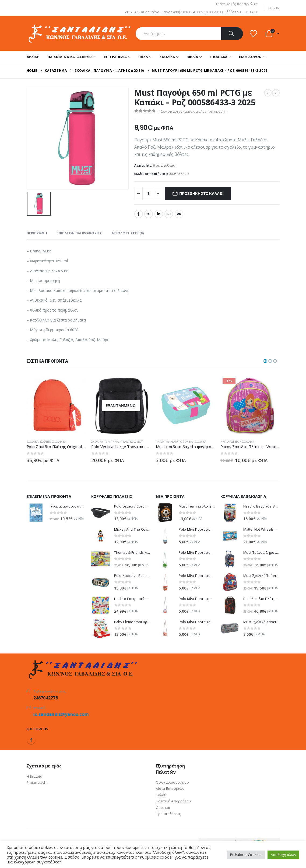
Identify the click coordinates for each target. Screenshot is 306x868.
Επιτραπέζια (115, 57)
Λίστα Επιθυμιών (170, 788)
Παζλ (143, 57)
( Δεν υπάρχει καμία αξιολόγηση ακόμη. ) (193, 111)
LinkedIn (159, 214)
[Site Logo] (79, 33)
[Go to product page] (77, 406)
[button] (265, 361)
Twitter (149, 214)
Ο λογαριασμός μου (172, 782)
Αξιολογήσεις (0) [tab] (128, 233)
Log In (274, 8)
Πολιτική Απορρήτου (173, 801)
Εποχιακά (219, 57)
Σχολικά (167, 57)
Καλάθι (162, 795)
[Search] (232, 34)
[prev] (268, 93)
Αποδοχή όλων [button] (283, 855)
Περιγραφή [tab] (37, 233)
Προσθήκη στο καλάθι (201, 194)
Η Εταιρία (35, 776)
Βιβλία (192, 57)
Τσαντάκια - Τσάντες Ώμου (144, 442)
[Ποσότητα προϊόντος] (148, 194)
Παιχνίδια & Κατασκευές (70, 57)
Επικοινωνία (37, 783)
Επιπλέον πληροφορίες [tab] (79, 233)
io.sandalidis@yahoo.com (61, 714)
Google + (169, 214)
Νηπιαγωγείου (251, 442)
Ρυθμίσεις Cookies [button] (246, 855)
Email (179, 214)
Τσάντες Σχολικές (73, 442)
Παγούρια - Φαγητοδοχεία (195, 442)
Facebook (139, 214)
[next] (276, 93)
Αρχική (33, 57)
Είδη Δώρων (250, 57)
